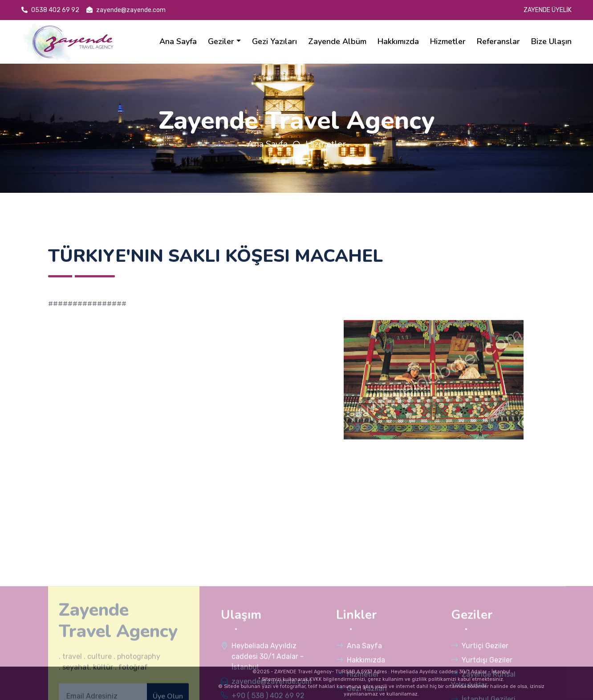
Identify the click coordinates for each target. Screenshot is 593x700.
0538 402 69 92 (50, 10)
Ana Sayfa (267, 144)
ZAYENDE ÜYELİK (548, 10)
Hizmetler (326, 144)
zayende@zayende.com (126, 10)
